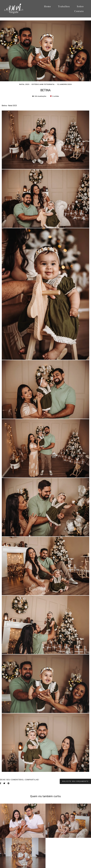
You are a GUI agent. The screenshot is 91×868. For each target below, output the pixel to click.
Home (48, 6)
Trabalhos (64, 6)
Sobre (80, 6)
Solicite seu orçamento (75, 781)
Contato (79, 11)
